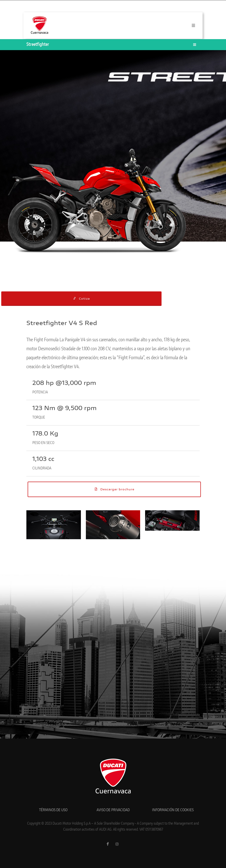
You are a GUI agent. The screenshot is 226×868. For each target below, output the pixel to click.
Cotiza (81, 298)
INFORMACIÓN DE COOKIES (173, 810)
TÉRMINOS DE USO (53, 810)
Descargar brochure (114, 489)
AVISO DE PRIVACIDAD (113, 810)
